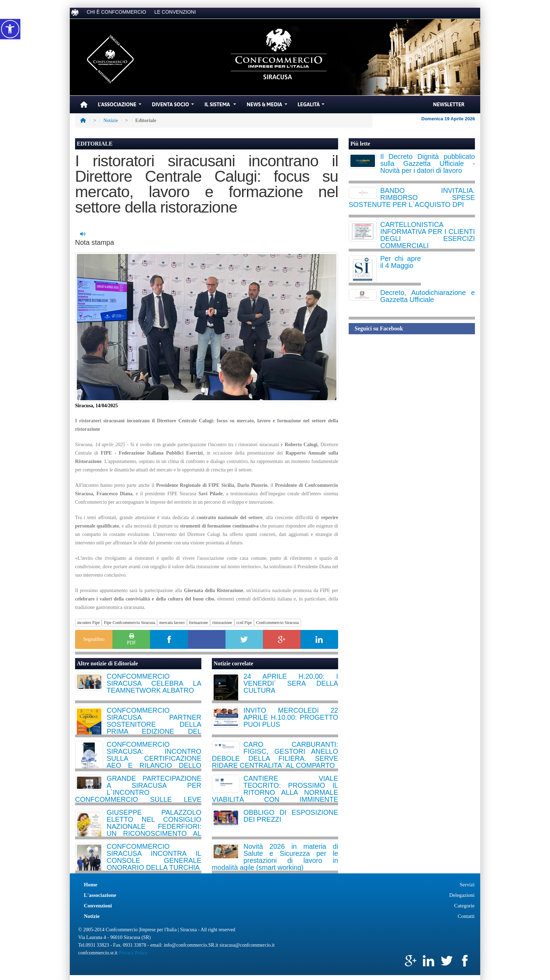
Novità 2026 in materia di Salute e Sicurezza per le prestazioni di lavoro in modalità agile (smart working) (275, 857)
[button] (10, 29)
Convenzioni (98, 906)
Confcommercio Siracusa (277, 623)
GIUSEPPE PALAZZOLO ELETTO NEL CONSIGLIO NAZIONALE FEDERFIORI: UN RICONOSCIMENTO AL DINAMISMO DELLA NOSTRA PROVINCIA (154, 830)
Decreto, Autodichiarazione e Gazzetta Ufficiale (428, 296)
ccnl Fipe (244, 623)
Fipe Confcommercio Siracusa (129, 623)
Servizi (467, 885)
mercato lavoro (172, 623)
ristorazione (222, 623)
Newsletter (449, 104)
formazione (199, 623)
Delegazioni (462, 895)
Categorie (464, 906)
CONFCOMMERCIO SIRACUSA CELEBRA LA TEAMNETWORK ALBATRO (154, 683)
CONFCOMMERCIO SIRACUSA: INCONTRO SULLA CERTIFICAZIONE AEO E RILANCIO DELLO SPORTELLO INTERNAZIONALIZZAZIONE (154, 762)
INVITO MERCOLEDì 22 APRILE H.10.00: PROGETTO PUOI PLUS (291, 717)
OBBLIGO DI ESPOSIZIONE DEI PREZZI (291, 816)
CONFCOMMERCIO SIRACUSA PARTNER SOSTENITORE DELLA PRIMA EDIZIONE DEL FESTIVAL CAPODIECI (154, 724)
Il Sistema (221, 106)
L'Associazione (120, 106)
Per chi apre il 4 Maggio (401, 262)
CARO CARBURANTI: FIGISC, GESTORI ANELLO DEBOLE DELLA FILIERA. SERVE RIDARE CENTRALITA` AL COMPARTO (275, 755)
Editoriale (126, 663)
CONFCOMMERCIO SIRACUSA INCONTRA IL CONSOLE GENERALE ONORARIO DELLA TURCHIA (154, 857)
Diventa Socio (174, 106)
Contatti (466, 916)
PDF (132, 639)
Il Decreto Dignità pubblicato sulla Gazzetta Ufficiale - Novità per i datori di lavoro (428, 163)
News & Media (268, 106)
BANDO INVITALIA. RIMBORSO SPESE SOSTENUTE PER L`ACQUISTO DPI (412, 197)
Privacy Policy (133, 953)
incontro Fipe (88, 623)
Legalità (312, 106)
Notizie (111, 120)
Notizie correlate (233, 663)
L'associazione (100, 895)
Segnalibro (94, 639)
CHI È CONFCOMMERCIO (116, 12)
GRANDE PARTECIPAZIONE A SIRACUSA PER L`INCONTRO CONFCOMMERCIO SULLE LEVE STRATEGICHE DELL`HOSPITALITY (138, 792)
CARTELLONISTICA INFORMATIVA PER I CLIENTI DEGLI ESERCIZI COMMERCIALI (428, 235)
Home (90, 885)
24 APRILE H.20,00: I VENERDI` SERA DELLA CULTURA (291, 683)
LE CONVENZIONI (175, 12)
